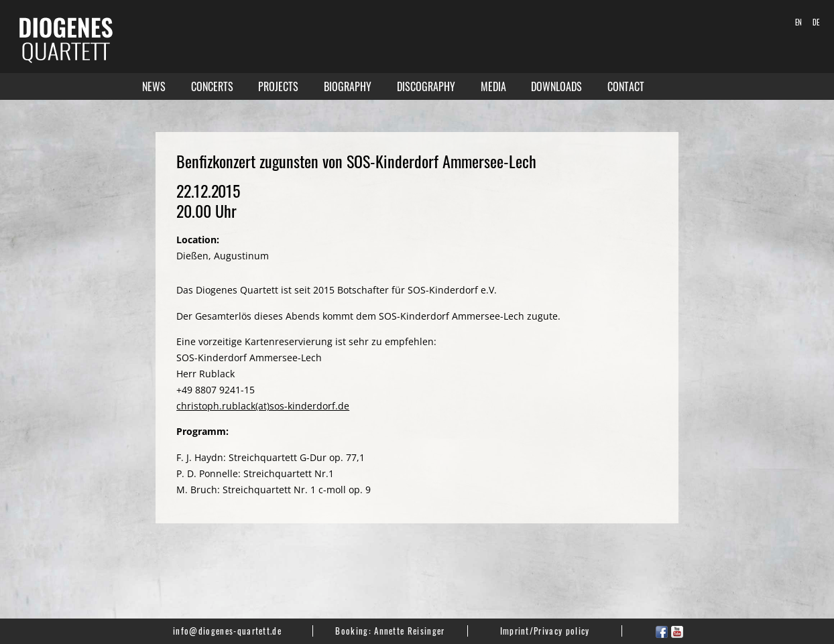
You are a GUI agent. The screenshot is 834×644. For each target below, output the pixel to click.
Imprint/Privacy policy (545, 631)
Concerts (212, 86)
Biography (348, 86)
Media (493, 86)
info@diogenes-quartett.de (227, 631)
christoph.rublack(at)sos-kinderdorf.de (263, 406)
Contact (626, 86)
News (154, 86)
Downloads (556, 86)
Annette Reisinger (409, 631)
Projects (278, 86)
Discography (426, 86)
